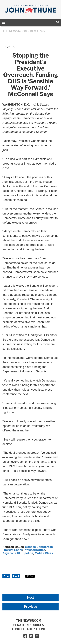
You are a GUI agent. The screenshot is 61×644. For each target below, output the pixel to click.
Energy (8, 550)
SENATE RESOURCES (29, 625)
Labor (18, 550)
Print (6, 576)
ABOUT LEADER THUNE (29, 629)
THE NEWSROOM (15, 31)
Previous (30, 607)
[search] (58, 22)
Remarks (37, 31)
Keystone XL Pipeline (18, 553)
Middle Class (44, 553)
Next (31, 598)
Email (16, 576)
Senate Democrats (39, 547)
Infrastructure (34, 550)
